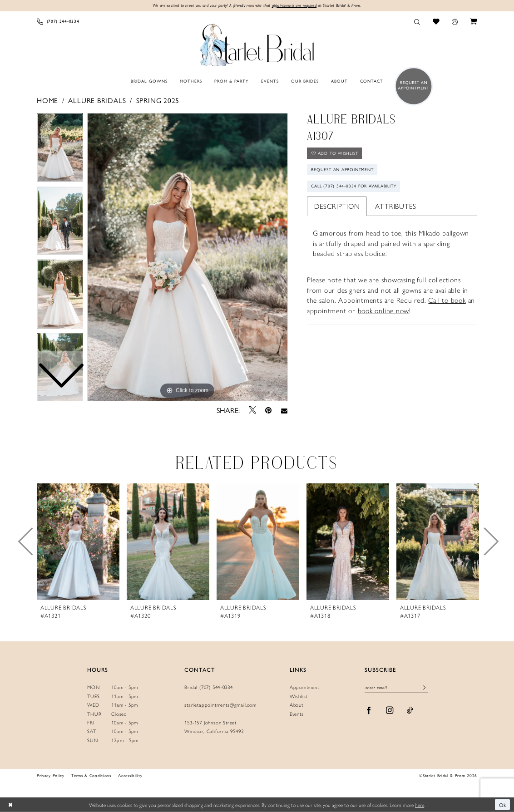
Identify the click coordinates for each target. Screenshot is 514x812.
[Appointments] (412, 86)
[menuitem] (58, 21)
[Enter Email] (396, 688)
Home (47, 100)
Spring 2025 (158, 100)
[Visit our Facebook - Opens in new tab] (369, 710)
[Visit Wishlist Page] (436, 21)
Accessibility (130, 775)
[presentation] (78, 542)
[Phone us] (58, 21)
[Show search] (417, 21)
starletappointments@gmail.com (220, 705)
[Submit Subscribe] (424, 688)
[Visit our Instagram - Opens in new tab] (390, 710)
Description (337, 206)
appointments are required (294, 5)
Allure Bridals (97, 100)
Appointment (304, 687)
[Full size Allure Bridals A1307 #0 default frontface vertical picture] (188, 257)
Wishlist (299, 696)
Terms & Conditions (91, 775)
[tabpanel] (188, 257)
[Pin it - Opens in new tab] (268, 410)
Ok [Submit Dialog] (503, 804)
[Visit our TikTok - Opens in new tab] (410, 710)
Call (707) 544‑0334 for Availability (355, 187)
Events (297, 714)
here (420, 804)
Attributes (396, 206)
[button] (455, 21)
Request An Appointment (343, 170)
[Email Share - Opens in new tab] (284, 410)
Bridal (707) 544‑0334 (209, 687)
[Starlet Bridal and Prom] (257, 44)
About (297, 705)
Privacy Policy (51, 775)
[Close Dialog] (10, 805)
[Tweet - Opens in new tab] (252, 410)
